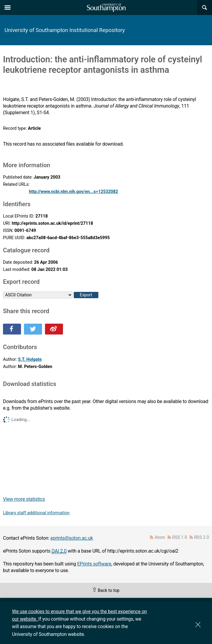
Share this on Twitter (33, 329)
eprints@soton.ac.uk (72, 538)
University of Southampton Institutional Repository (65, 30)
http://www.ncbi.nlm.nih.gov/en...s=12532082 (73, 192)
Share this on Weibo (54, 329)
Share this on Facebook (12, 329)
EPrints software (94, 564)
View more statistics (24, 499)
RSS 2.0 (202, 537)
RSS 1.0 (180, 537)
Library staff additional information (36, 513)
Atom (160, 537)
